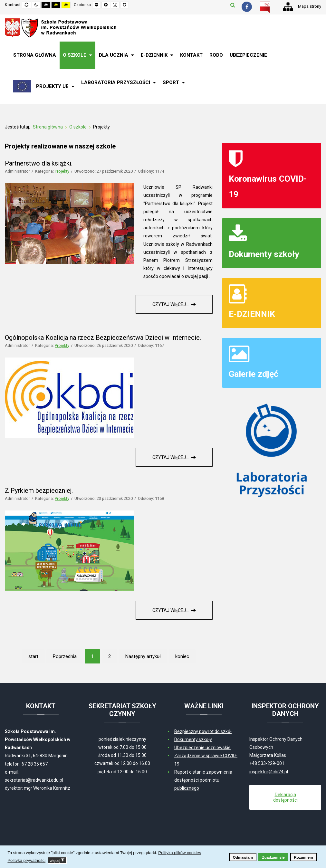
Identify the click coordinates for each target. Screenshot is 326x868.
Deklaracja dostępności (285, 797)
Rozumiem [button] (303, 857)
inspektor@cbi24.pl (269, 772)
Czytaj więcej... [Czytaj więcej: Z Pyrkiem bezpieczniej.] (171, 610)
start (33, 656)
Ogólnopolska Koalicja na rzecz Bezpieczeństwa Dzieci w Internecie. (103, 338)
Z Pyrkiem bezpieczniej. (39, 491)
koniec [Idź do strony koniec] (182, 656)
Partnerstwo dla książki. (39, 163)
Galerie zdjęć (254, 374)
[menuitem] (35, 55)
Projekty (62, 171)
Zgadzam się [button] (273, 857)
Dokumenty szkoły (264, 254)
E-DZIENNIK (252, 314)
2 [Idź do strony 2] (110, 656)
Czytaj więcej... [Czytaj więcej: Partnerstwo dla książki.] (171, 304)
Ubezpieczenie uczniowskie (202, 748)
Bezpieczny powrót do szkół (203, 731)
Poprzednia (65, 656)
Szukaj (233, 5)
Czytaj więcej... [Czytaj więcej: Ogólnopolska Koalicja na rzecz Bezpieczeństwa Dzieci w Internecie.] (171, 457)
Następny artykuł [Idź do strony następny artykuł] (143, 656)
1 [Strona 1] (92, 656)
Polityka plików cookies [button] (180, 853)
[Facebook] (247, 7)
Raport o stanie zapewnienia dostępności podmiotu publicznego (203, 780)
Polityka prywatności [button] (26, 860)
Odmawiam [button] (243, 857)
